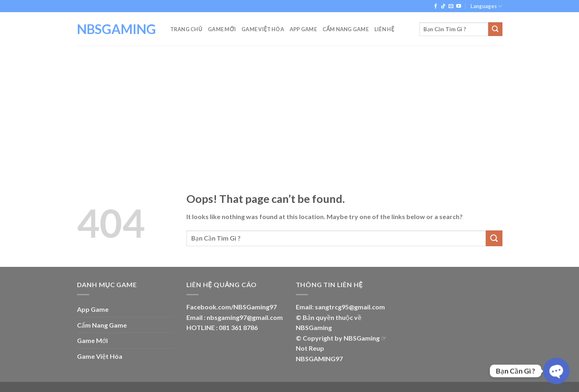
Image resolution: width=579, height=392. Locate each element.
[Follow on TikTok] (443, 6)
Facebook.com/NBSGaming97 (232, 307)
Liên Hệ (384, 29)
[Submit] (495, 29)
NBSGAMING (116, 29)
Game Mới (222, 29)
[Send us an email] (451, 6)
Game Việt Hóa (263, 29)
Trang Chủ (186, 29)
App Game (303, 29)
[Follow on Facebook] (436, 6)
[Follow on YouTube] (459, 6)
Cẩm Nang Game (346, 29)
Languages (486, 6)
